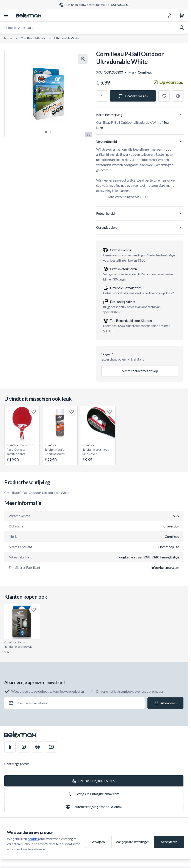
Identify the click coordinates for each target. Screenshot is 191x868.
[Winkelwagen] (182, 15)
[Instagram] (24, 747)
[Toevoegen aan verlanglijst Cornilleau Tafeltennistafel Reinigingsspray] (72, 412)
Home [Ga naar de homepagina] (8, 38)
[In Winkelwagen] (133, 96)
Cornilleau (145, 72)
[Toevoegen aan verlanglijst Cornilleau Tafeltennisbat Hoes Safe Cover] (110, 412)
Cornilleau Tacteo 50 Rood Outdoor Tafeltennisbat (22, 453)
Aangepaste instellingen (133, 842)
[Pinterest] (38, 747)
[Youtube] (51, 747)
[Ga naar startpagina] (29, 15)
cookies (33, 839)
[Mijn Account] (170, 15)
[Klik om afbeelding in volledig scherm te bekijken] (83, 59)
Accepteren (169, 842)
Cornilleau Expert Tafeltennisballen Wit (22, 647)
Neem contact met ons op (140, 371)
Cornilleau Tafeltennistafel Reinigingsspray (60, 453)
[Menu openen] (6, 15)
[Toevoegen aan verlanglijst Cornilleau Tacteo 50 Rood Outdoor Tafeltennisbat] (34, 412)
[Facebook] (10, 747)
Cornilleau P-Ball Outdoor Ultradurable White (50, 38)
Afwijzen (98, 842)
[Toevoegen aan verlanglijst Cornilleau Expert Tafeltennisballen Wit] (34, 610)
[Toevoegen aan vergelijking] (178, 96)
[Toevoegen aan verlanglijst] (164, 96)
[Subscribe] (165, 703)
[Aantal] (102, 96)
